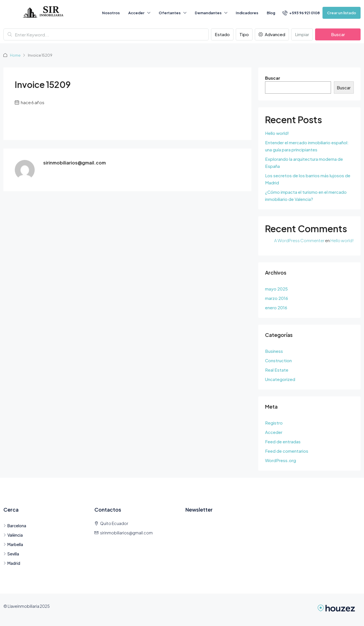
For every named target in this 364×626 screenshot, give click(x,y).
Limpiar (302, 34)
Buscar (338, 34)
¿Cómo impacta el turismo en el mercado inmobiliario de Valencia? (306, 195)
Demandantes (208, 13)
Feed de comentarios (287, 451)
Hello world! (277, 133)
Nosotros (111, 13)
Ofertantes (170, 13)
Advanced (272, 34)
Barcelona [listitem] (15, 526)
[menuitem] (301, 13)
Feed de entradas (283, 441)
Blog (271, 13)
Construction (278, 360)
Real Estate (277, 370)
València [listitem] (13, 535)
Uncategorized (280, 379)
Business (274, 351)
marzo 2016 (277, 298)
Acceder (136, 13)
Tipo (244, 34)
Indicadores (247, 13)
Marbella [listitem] (13, 544)
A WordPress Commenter (299, 240)
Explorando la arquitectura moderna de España (304, 162)
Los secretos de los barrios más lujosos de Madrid (308, 179)
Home (15, 55)
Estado (222, 34)
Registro (274, 423)
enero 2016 (276, 307)
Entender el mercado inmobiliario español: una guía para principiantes (307, 146)
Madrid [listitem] (12, 563)
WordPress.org (281, 460)
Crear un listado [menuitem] (342, 13)
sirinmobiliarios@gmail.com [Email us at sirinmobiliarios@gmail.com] (126, 533)
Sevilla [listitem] (11, 554)
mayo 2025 (276, 289)
